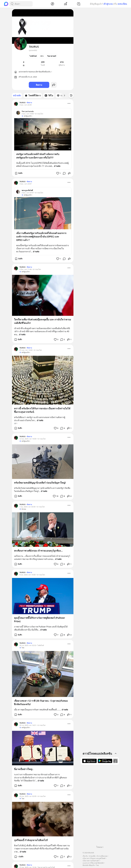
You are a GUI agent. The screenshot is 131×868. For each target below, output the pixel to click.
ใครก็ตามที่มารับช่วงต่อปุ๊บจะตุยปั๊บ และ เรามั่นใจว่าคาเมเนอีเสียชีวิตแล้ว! (43, 321)
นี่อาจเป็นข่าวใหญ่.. (24, 769)
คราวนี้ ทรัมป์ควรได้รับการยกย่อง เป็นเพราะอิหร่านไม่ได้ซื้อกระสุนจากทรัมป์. (42, 410)
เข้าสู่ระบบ (108, 4)
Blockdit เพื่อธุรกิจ (89, 865)
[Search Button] (12, 4)
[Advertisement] (100, 806)
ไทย (97, 865)
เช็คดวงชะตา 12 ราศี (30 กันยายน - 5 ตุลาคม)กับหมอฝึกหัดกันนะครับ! (41, 702)
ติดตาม (39, 85)
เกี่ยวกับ (85, 856)
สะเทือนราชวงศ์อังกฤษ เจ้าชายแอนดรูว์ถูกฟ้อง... (38, 551)
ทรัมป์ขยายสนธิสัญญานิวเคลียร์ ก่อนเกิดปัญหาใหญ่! (40, 483)
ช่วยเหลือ (92, 856)
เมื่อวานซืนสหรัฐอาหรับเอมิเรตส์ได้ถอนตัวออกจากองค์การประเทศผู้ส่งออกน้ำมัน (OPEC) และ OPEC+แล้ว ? (41, 237)
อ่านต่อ (57, 166)
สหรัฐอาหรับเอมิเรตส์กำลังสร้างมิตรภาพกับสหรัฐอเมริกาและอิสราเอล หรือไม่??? (38, 156)
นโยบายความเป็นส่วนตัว (91, 861)
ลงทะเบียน (122, 4)
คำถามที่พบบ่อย (102, 856)
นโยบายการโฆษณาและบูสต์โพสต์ (94, 858)
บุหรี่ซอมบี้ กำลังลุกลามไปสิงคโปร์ (31, 840)
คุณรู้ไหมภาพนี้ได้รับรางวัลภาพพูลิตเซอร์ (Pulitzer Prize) (40, 620)
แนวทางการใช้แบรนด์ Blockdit (93, 863)
